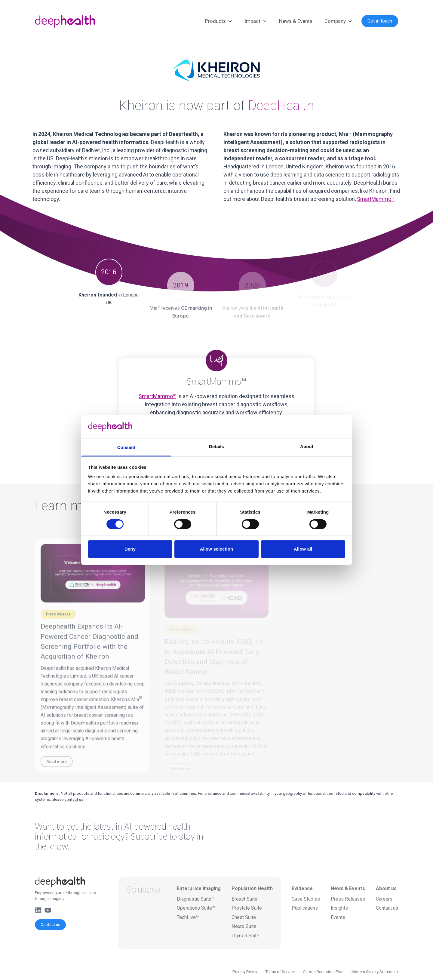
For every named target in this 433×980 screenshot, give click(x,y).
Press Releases (348, 899)
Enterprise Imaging (199, 888)
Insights (339, 908)
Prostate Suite (247, 908)
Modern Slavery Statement (375, 972)
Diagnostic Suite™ (196, 899)
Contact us (50, 924)
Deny (130, 549)
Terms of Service (280, 972)
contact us (74, 799)
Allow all (303, 549)
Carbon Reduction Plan (323, 972)
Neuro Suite (244, 926)
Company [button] (338, 21)
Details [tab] (216, 446)
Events (338, 917)
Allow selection (217, 549)
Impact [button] (256, 21)
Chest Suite (244, 917)
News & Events (296, 21)
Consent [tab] (126, 447)
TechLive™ (188, 917)
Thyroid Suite (245, 936)
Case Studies (306, 899)
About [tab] (307, 446)
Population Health (252, 888)
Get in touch (380, 21)
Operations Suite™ (196, 908)
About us (386, 888)
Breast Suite (244, 899)
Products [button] (219, 21)
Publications (305, 908)
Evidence (302, 888)
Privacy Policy (245, 972)
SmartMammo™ (376, 199)
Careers (384, 899)
